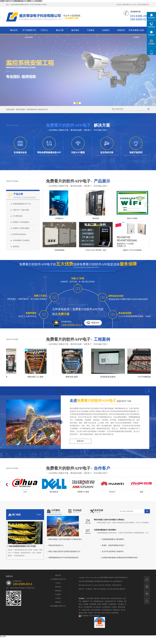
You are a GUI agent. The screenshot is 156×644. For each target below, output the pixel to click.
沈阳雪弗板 (93, 604)
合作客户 (58, 598)
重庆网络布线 (32, 109)
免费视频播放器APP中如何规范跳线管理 (63, 558)
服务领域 (75, 30)
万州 (98, 589)
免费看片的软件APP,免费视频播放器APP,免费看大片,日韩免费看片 (21, 1)
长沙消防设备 (106, 607)
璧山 (124, 589)
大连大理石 (97, 613)
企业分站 (119, 5)
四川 (111, 589)
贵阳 (118, 589)
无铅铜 (90, 613)
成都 (121, 589)
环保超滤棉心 (113, 604)
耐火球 (123, 610)
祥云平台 (102, 585)
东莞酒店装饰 (88, 607)
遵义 (105, 589)
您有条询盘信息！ (144, 5)
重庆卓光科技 (117, 585)
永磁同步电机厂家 (110, 601)
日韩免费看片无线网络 (21, 240)
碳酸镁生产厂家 (87, 601)
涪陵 (101, 589)
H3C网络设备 (18, 216)
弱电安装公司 (43, 109)
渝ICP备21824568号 (85, 585)
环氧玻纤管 (116, 610)
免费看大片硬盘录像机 (21, 228)
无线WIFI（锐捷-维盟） (22, 210)
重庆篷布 (97, 598)
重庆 (95, 589)
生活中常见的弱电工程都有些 (113, 551)
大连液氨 (85, 604)
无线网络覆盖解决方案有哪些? (113, 539)
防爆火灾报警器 (102, 604)
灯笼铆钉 (114, 607)
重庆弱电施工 (21, 109)
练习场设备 (97, 607)
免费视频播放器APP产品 (22, 204)
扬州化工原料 (83, 613)
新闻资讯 (121, 30)
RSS (131, 5)
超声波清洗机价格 (116, 598)
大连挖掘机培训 (107, 610)
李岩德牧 (121, 604)
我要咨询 (95, 323)
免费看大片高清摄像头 (21, 222)
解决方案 (60, 30)
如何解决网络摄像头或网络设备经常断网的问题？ (120, 558)
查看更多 (16, 247)
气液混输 (120, 601)
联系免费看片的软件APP (136, 34)
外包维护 (58, 594)
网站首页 (14, 30)
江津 (108, 589)
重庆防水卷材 (105, 598)
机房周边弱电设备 (19, 234)
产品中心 (44, 30)
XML (135, 5)
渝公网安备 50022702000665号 (90, 616)
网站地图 (126, 5)
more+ (39, 515)
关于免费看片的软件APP (29, 34)
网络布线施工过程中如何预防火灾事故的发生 (65, 539)
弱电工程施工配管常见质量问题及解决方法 (64, 551)
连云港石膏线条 (96, 610)
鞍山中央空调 (106, 613)
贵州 (114, 589)
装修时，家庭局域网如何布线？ (113, 545)
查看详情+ (81, 441)
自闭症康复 (90, 598)
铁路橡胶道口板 (98, 601)
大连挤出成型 (85, 610)
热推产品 (81, 589)
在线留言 (106, 30)
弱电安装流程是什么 (56, 545)
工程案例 (90, 30)
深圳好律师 (115, 613)
